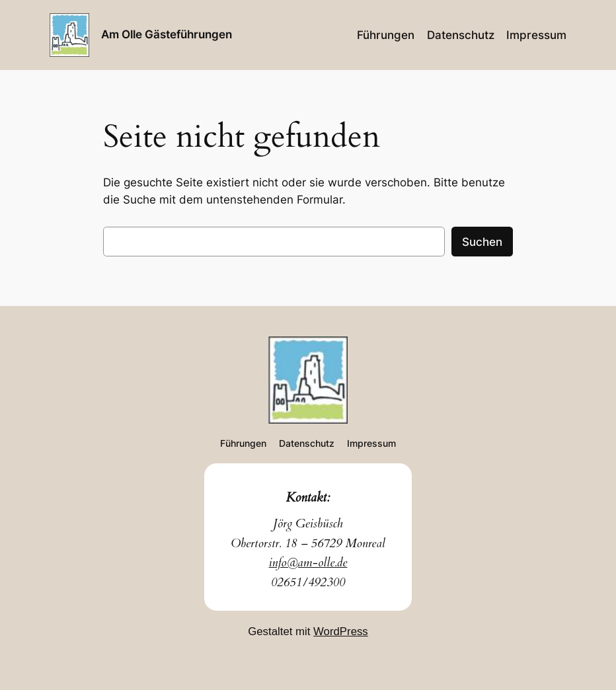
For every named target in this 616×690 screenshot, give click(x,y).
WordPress (341, 632)
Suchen (482, 242)
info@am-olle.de (308, 563)
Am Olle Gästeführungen (167, 34)
